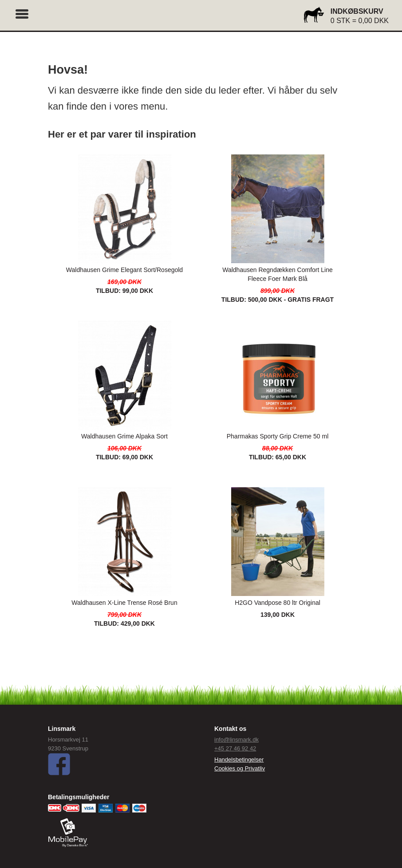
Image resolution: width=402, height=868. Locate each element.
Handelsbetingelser (239, 759)
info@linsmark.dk (236, 740)
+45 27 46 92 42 (235, 748)
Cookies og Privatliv (240, 768)
